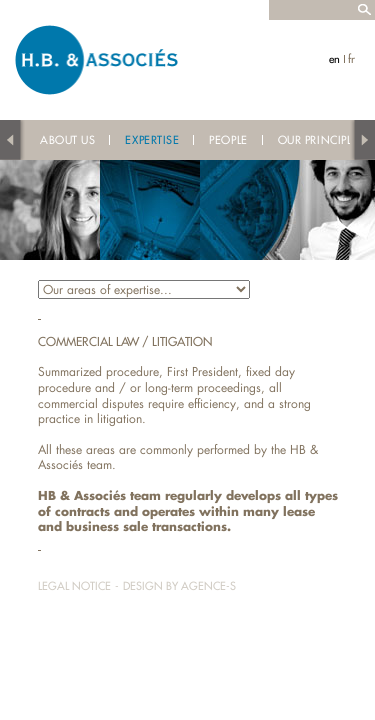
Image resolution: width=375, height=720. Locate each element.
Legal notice (74, 586)
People (228, 140)
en (334, 59)
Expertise (152, 140)
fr (351, 59)
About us (67, 140)
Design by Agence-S (179, 586)
